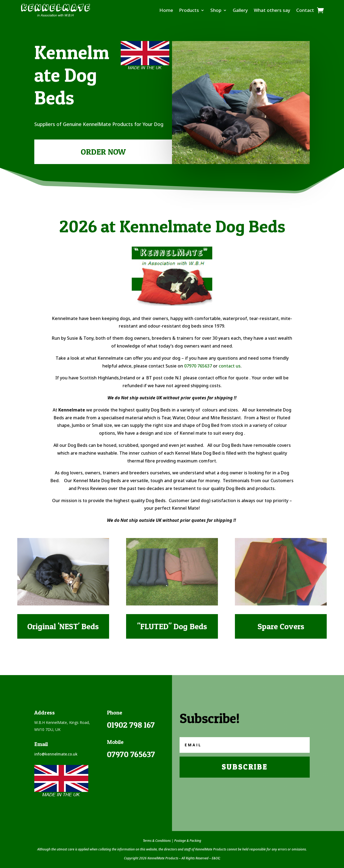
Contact (305, 10)
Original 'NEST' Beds (63, 626)
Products (189, 10)
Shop (216, 10)
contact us (230, 366)
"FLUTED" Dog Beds (172, 626)
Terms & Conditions (157, 841)
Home (166, 10)
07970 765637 (198, 366)
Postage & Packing (188, 841)
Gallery (240, 10)
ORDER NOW (103, 152)
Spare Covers (281, 626)
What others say (272, 10)
